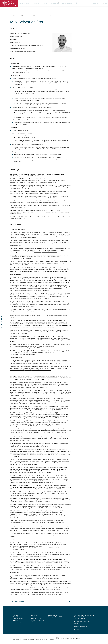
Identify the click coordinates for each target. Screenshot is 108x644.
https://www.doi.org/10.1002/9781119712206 (22, 306)
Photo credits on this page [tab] (17, 601)
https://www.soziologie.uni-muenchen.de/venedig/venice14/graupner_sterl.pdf (40, 569)
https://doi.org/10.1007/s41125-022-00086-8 (21, 258)
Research (36, 3)
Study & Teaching (25, 3)
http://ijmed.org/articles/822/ (20, 265)
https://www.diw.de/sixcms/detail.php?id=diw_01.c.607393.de (26, 348)
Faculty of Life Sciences (33, 16)
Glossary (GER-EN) (53, 615)
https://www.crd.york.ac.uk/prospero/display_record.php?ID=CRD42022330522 (39, 364)
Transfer (45, 3)
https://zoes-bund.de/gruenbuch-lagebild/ (60, 282)
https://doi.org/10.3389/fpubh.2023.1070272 (46, 252)
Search (77, 3)
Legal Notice (39, 639)
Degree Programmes (36, 618)
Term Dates (34, 615)
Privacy (45, 639)
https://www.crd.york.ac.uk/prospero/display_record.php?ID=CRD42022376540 (31, 370)
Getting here (78, 629)
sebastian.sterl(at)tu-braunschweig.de (26, 52)
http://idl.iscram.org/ (31, 238)
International (55, 3)
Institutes (42, 16)
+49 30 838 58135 (21, 49)
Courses (33, 617)
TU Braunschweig (67, 3)
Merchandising (17, 622)
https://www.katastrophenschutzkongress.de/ (39, 472)
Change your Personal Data (55, 617)
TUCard (33, 622)
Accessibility (51, 639)
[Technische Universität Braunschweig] (11, 16)
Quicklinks (96, 3)
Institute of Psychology (51, 16)
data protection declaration (75, 638)
